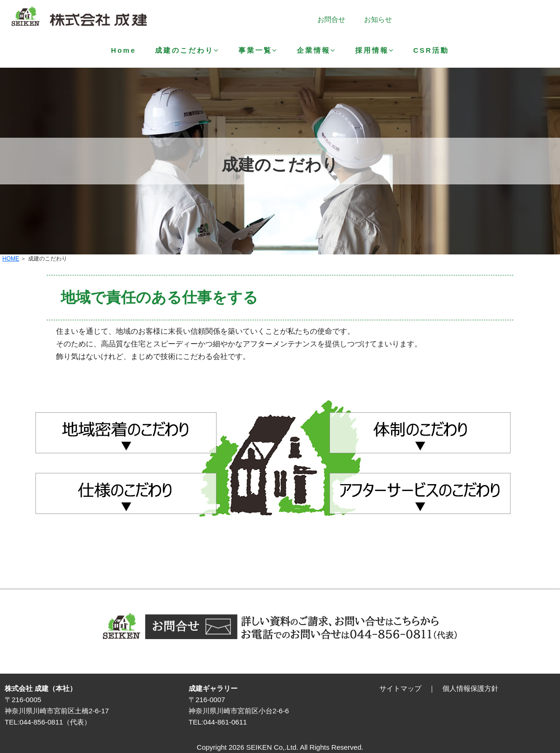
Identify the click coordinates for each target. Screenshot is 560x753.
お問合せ (331, 19)
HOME (11, 259)
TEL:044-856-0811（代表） (48, 722)
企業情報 (317, 50)
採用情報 (375, 50)
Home (124, 50)
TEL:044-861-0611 (218, 722)
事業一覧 (258, 50)
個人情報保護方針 (470, 688)
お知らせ (378, 19)
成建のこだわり (187, 50)
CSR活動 (431, 50)
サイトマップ (400, 688)
